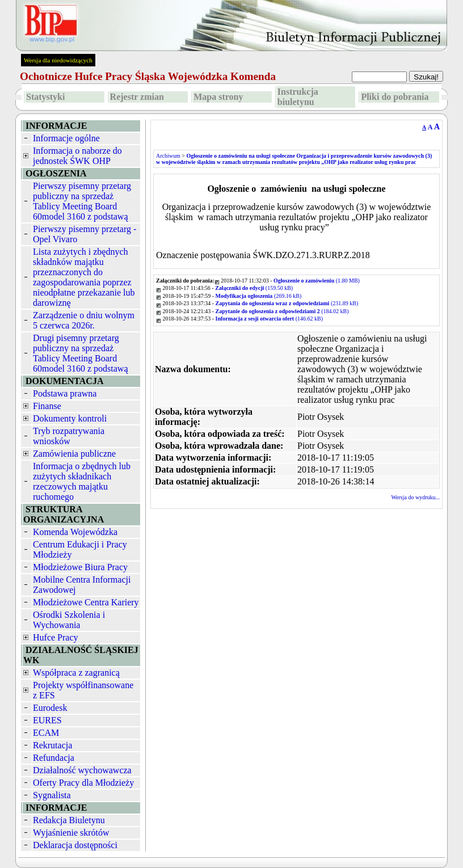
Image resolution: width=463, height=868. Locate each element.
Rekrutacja (52, 745)
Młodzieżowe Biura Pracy (80, 567)
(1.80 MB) (317, 281)
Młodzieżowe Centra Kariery (86, 602)
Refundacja (54, 758)
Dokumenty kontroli (70, 418)
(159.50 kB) (254, 288)
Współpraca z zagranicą (76, 673)
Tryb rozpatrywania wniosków (69, 436)
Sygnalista (52, 795)
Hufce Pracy (56, 637)
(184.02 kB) (282, 311)
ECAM (46, 733)
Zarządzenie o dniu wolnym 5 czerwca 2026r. (84, 320)
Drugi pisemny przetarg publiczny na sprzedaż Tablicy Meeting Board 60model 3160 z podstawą (81, 353)
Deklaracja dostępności (75, 845)
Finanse (47, 406)
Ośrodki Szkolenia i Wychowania (69, 620)
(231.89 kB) (287, 303)
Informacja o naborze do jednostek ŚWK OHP (77, 156)
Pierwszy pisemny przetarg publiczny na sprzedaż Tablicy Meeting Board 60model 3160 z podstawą (82, 201)
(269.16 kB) (259, 296)
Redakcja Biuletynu (69, 820)
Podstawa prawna (65, 393)
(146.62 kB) (270, 319)
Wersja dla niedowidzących (58, 60)
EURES (47, 720)
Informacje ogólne (66, 138)
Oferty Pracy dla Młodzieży (83, 783)
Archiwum (168, 156)
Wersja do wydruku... (415, 497)
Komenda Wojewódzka (75, 532)
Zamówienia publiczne (74, 454)
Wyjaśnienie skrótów (71, 833)
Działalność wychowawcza (82, 770)
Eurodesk (50, 708)
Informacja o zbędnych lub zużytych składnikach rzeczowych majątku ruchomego (82, 481)
